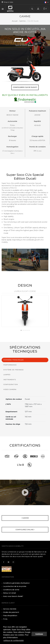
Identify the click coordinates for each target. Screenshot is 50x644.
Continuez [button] (39, 634)
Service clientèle (10, 609)
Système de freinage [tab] (13, 370)
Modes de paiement (11, 612)
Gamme (22, 21)
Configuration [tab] (11, 384)
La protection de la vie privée (15, 586)
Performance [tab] (10, 365)
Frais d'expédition (10, 616)
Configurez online (25, 530)
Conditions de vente (11, 590)
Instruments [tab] (10, 380)
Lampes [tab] (7, 375)
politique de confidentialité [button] (14, 641)
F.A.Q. (5, 619)
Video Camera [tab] (10, 389)
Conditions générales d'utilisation (16, 583)
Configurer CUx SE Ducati (25, 87)
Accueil (15, 21)
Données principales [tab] (14, 360)
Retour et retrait (10, 593)
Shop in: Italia (7, 2)
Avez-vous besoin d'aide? (13, 596)
